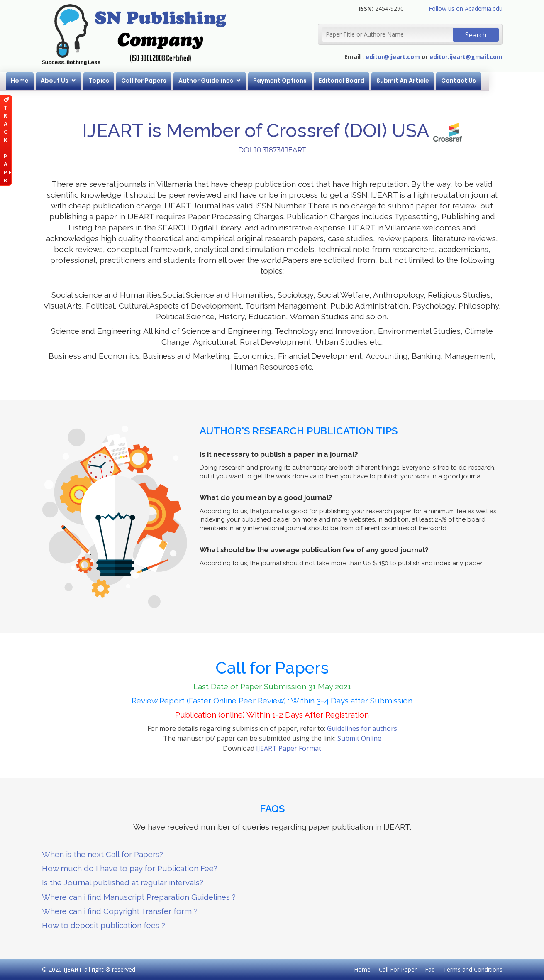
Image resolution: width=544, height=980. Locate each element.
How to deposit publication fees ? (104, 925)
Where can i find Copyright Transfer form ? (120, 911)
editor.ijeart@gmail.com (466, 57)
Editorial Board (369, 81)
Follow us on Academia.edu (466, 9)
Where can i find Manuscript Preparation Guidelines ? (139, 897)
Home (48, 81)
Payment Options (308, 81)
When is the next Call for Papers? (102, 854)
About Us (82, 81)
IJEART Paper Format (289, 748)
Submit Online (359, 738)
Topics (127, 81)
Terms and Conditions (473, 969)
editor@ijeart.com (393, 57)
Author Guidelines (234, 81)
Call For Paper (398, 969)
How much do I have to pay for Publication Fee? (130, 868)
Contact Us (486, 81)
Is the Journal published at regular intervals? (123, 882)
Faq (430, 969)
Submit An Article (431, 81)
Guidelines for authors (362, 728)
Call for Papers (172, 81)
